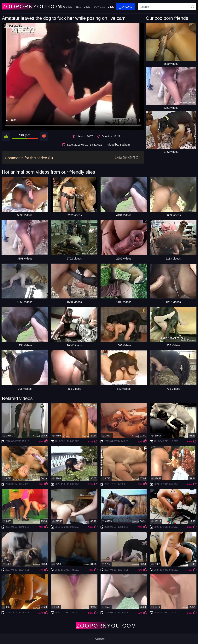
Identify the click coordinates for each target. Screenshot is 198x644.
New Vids (65, 7)
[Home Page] (25, 6)
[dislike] (44, 136)
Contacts (100, 639)
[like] (6, 136)
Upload (125, 7)
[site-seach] (193, 7)
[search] (167, 7)
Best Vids (83, 7)
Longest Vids (104, 7)
